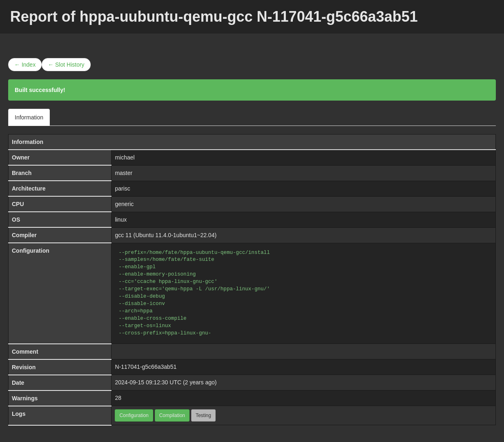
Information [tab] (29, 117)
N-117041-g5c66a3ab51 (146, 367)
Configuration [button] (134, 415)
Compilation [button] (172, 415)
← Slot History (66, 65)
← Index (25, 65)
